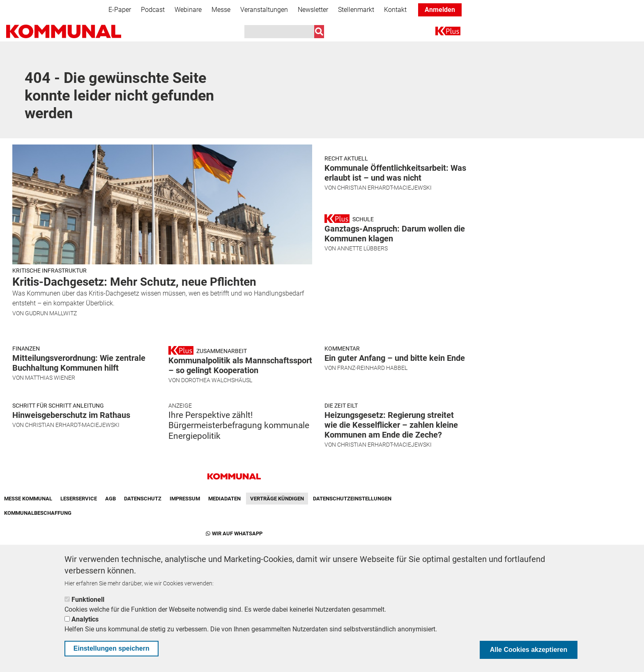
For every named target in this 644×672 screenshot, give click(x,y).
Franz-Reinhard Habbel (372, 452)
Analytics (85, 619)
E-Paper (120, 10)
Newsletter (313, 10)
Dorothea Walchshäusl (217, 464)
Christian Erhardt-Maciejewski (384, 237)
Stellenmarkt (356, 10)
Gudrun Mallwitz (51, 313)
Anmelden (440, 10)
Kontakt (395, 10)
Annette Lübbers (362, 348)
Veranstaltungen (264, 10)
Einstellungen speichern (112, 648)
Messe (221, 10)
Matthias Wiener (50, 462)
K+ (440, 33)
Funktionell (88, 600)
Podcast (153, 10)
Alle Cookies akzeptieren (529, 650)
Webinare (188, 10)
